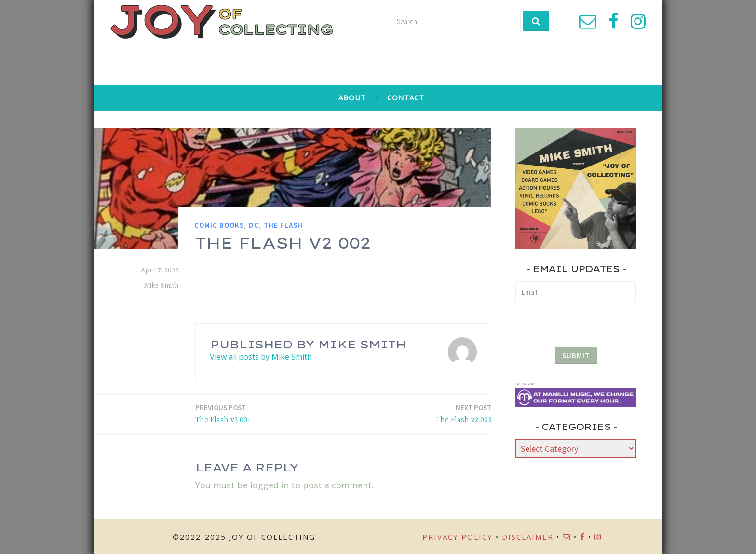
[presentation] (576, 321)
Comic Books (219, 225)
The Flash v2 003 (464, 413)
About (352, 97)
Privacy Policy (458, 537)
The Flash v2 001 (223, 413)
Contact (406, 97)
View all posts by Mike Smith (261, 357)
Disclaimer (528, 537)
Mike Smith (161, 286)
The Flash (283, 225)
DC (254, 225)
